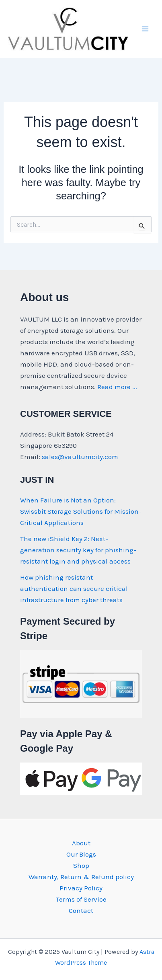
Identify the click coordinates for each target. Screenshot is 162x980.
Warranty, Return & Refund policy (81, 877)
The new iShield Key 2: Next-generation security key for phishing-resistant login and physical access (78, 550)
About (81, 843)
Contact (81, 910)
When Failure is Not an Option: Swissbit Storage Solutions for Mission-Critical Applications (81, 511)
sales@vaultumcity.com (80, 457)
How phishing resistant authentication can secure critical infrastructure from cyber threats (74, 588)
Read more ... (117, 387)
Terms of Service (81, 899)
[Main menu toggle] (145, 29)
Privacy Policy (81, 888)
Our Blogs (81, 854)
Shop (81, 865)
